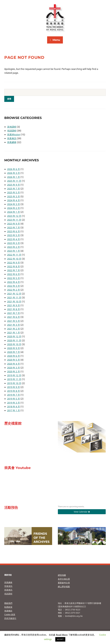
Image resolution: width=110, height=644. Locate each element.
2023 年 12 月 (14, 216)
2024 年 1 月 (14, 212)
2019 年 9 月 (14, 387)
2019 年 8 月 (14, 391)
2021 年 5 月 (14, 321)
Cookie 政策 (10, 614)
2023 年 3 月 (14, 243)
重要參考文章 (64, 583)
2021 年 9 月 (14, 305)
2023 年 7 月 (14, 228)
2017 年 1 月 (14, 410)
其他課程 (12, 127)
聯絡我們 (8, 603)
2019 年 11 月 (14, 379)
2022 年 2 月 (14, 290)
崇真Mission (14, 135)
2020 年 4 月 (14, 364)
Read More (62, 635)
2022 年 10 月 (14, 259)
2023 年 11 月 (14, 220)
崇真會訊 (12, 138)
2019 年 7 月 (14, 395)
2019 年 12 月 (14, 375)
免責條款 (8, 611)
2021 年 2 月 (14, 329)
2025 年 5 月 (14, 192)
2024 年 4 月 (14, 200)
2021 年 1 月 (14, 333)
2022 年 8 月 (14, 266)
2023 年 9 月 (14, 224)
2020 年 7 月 (14, 352)
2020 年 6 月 (14, 356)
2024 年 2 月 (14, 208)
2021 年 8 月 (14, 309)
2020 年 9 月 (14, 348)
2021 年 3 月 (14, 325)
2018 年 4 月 (14, 407)
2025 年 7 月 (14, 189)
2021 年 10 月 (14, 302)
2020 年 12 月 (14, 336)
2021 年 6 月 (14, 317)
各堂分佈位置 (64, 579)
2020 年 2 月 (14, 372)
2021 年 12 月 (14, 294)
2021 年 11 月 (14, 298)
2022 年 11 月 (14, 255)
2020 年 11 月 (14, 340)
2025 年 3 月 (14, 196)
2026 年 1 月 (14, 177)
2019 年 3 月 (14, 403)
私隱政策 (8, 607)
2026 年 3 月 (14, 173)
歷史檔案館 (13, 423)
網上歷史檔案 (64, 587)
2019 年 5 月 (14, 399)
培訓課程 (12, 131)
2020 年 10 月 (14, 344)
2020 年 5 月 (14, 360)
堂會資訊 (8, 586)
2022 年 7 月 (14, 270)
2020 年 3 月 (14, 368)
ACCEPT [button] (60, 639)
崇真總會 (12, 142)
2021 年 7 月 (14, 313)
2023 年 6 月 (14, 231)
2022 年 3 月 (14, 286)
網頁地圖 (62, 575)
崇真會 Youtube (17, 468)
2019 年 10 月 (14, 383)
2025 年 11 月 (14, 181)
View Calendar (82, 512)
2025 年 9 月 (14, 185)
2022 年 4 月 (14, 282)
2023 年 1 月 (14, 251)
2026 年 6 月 (14, 169)
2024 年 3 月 (14, 204)
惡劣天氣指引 (10, 618)
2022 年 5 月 (14, 278)
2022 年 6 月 (14, 274)
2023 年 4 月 (14, 239)
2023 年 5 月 (14, 235)
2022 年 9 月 (14, 263)
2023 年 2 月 (14, 247)
